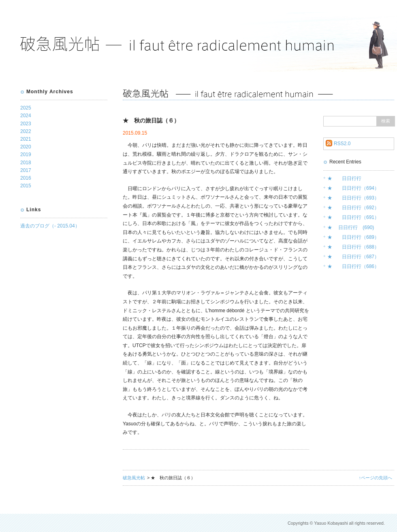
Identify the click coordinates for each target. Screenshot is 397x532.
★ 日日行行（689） (353, 237)
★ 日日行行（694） (353, 188)
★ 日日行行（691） (353, 217)
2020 (26, 147)
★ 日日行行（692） (353, 208)
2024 (26, 116)
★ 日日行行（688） (353, 247)
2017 (26, 170)
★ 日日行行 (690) (351, 227)
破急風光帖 (134, 478)
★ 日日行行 (344, 178)
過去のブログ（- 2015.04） (50, 226)
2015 (26, 186)
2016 (26, 178)
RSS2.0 (342, 144)
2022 (26, 131)
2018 (26, 163)
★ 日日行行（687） (353, 257)
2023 (26, 124)
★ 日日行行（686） (353, 266)
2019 (26, 154)
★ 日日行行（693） (353, 198)
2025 (26, 108)
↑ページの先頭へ (376, 478)
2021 (26, 139)
